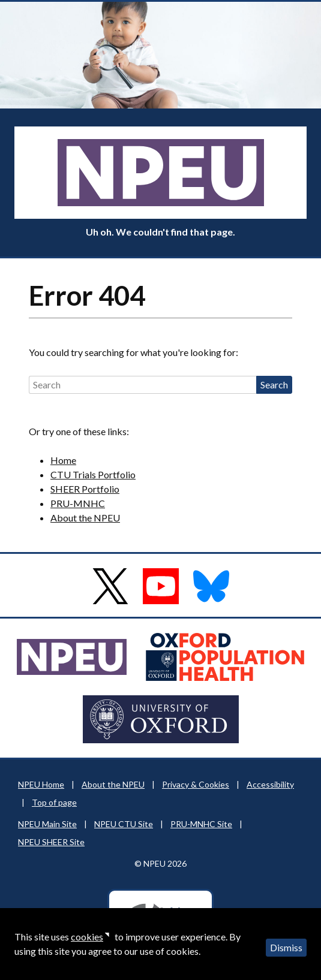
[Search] (142, 385)
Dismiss (286, 947)
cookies (87, 937)
